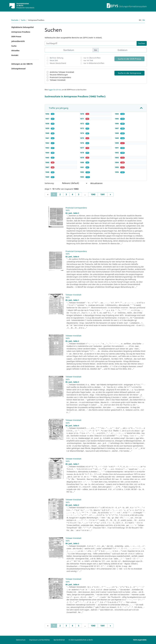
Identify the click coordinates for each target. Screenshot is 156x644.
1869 (48, 177)
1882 (82, 172)
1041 (103, 194)
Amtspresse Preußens (21, 32)
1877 (82, 148)
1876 (82, 143)
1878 (82, 153)
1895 (117, 167)
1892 (117, 153)
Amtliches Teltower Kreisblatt (62, 72)
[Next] (110, 194)
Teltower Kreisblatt (58, 80)
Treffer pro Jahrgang (59, 108)
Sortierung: (49, 183)
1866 (48, 162)
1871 (82, 119)
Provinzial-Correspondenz (60, 77)
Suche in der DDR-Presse (130, 59)
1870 (82, 114)
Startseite (15, 20)
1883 (82, 177)
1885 (117, 119)
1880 (82, 162)
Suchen (142, 43)
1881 (82, 167)
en (144, 20)
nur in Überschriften (92, 58)
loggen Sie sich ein (55, 90)
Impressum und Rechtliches (40, 640)
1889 (117, 138)
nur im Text (88, 60)
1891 (117, 148)
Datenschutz (21, 640)
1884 (117, 114)
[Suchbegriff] (91, 43)
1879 (82, 158)
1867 (48, 167)
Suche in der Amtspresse (130, 73)
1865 (48, 158)
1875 (82, 138)
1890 (117, 143)
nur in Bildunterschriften (94, 63)
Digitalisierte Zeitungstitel (23, 27)
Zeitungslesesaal (18, 69)
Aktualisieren (96, 183)
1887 (117, 128)
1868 (48, 172)
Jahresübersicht (18, 41)
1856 (48, 114)
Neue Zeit (54, 60)
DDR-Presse (16, 36)
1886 (117, 123)
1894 (117, 162)
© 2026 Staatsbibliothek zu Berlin (81, 640)
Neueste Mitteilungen (59, 75)
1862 (48, 143)
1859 (48, 128)
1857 (48, 119)
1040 (93, 194)
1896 (117, 172)
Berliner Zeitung (57, 58)
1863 (48, 148)
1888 (117, 133)
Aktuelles (15, 50)
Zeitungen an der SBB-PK (22, 64)
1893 (117, 158)
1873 (82, 128)
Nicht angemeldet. (140, 640)
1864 (48, 153)
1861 (48, 138)
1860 (48, 133)
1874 (82, 133)
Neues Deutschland (58, 63)
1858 (48, 123)
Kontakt (15, 55)
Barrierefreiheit (59, 640)
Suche (23, 20)
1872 (82, 123)
